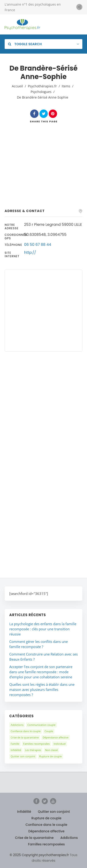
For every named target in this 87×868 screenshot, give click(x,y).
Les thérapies (33, 750)
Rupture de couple (50, 756)
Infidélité (16, 750)
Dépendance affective (56, 737)
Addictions (17, 725)
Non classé (51, 750)
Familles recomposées (36, 744)
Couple (49, 731)
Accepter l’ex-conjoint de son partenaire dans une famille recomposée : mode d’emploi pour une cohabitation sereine (41, 672)
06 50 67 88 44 (38, 245)
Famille (15, 744)
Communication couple (41, 725)
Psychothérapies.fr (42, 86)
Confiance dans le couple (26, 731)
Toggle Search (25, 44)
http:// (30, 252)
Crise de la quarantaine (25, 737)
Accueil (17, 86)
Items (66, 86)
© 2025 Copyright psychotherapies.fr (39, 855)
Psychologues (41, 92)
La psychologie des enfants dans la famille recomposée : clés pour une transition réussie (43, 629)
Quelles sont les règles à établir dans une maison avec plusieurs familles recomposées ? (42, 690)
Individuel (60, 744)
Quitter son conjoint (23, 756)
